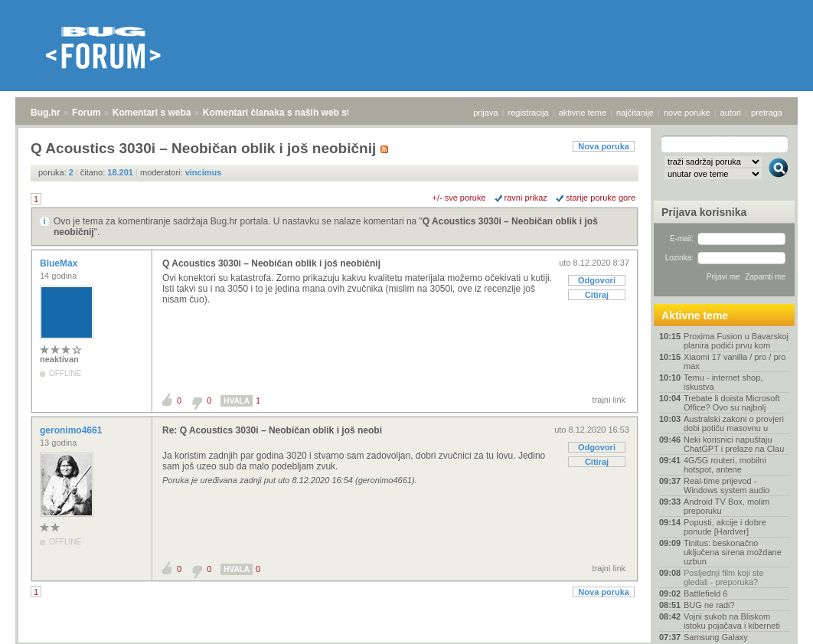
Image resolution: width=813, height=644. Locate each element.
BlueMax (60, 263)
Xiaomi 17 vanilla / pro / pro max (735, 361)
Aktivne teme (695, 315)
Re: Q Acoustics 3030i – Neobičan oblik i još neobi (272, 430)
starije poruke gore (601, 198)
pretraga (767, 113)
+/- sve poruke (459, 198)
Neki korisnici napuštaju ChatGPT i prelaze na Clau (734, 444)
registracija (529, 113)
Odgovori (597, 280)
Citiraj (597, 295)
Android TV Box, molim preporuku (726, 506)
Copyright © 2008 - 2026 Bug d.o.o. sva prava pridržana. (406, 639)
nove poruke (687, 113)
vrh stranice (771, 622)
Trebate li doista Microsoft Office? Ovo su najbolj (732, 403)
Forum (86, 113)
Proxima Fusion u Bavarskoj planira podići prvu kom (736, 341)
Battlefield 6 (705, 593)
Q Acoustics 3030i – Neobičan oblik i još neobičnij (271, 263)
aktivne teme (583, 113)
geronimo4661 (72, 430)
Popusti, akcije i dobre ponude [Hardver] (725, 527)
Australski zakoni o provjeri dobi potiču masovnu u (734, 423)
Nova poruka (604, 146)
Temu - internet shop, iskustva (723, 382)
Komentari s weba (152, 113)
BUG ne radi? (709, 605)
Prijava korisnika (704, 212)
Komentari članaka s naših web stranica (290, 113)
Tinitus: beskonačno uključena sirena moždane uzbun (733, 552)
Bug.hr (46, 113)
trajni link (609, 400)
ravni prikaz (526, 198)
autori (731, 113)
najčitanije (635, 113)
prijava (485, 113)
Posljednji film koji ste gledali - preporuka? (724, 577)
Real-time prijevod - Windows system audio (727, 485)
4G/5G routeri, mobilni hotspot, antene (725, 465)
